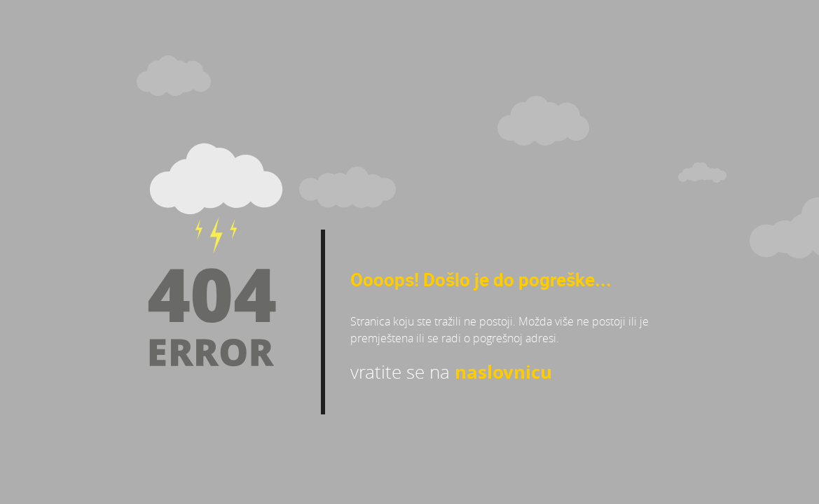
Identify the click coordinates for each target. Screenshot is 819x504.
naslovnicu (503, 372)
